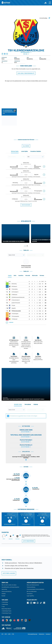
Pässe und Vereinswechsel (33, 585)
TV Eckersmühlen (15, 289)
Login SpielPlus (30, 596)
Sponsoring (4, 589)
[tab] (15, 152)
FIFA (13, 634)
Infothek (4, 594)
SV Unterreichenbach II (16, 300)
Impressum (48, 634)
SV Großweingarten (15, 314)
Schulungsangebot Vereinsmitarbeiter (36, 589)
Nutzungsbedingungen (33, 634)
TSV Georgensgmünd (15, 316)
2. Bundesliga (5, 604)
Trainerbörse (30, 594)
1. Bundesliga (5, 602)
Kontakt (3, 596)
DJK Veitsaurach (14, 286)
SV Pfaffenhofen (14, 295)
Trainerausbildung (31, 587)
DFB (6, 634)
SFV (2, 634)
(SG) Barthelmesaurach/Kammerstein (18, 297)
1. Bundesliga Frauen (6, 611)
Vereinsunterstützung (7, 591)
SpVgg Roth (14, 308)
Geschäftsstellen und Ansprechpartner (10, 587)
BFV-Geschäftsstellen (32, 591)
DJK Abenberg (14, 284)
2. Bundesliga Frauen (6, 613)
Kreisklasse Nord (43, 59)
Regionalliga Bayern (6, 609)
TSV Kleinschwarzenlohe (16, 311)
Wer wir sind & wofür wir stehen (9, 585)
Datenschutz (42, 634)
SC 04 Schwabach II (15, 292)
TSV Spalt (13, 305)
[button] (3, 54)
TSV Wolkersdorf (14, 319)
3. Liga (3, 606)
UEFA (9, 634)
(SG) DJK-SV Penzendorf (16, 303)
